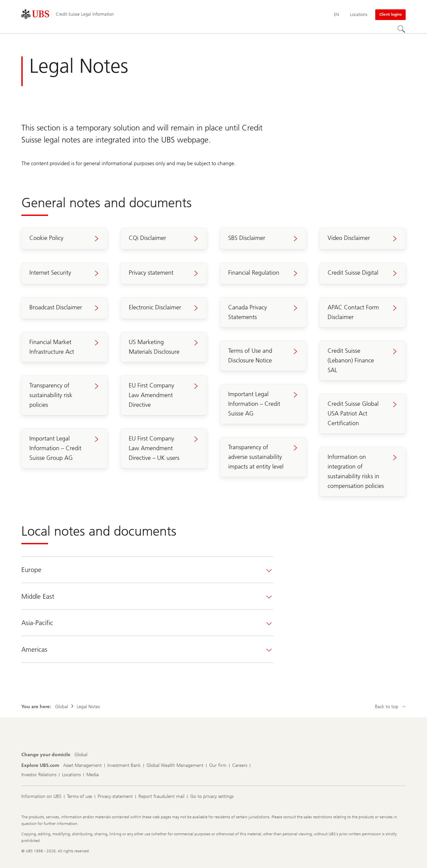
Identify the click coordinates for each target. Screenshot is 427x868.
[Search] (402, 29)
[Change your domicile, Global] (81, 755)
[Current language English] (337, 15)
